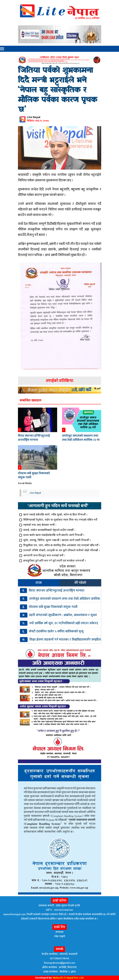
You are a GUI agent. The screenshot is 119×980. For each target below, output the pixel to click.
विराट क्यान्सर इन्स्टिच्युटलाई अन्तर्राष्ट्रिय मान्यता (34, 438)
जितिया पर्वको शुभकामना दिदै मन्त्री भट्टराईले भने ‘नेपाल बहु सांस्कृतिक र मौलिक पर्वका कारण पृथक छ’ (58, 90)
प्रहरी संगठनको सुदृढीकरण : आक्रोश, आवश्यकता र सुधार (63, 615)
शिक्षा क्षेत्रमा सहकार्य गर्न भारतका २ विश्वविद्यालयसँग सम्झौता (65, 640)
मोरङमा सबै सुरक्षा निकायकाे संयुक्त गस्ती (34, 475)
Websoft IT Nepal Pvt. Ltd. (68, 978)
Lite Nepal (35, 493)
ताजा (39, 583)
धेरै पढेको (80, 583)
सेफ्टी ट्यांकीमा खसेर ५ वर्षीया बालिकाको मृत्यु (56, 631)
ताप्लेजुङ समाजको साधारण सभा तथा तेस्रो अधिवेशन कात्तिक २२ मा (81, 438)
